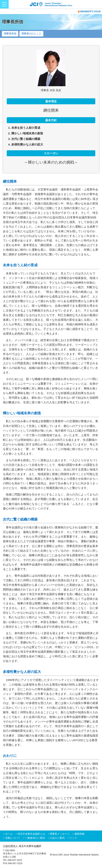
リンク (73, 838)
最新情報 (79, 834)
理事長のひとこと (31, 34)
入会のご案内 (57, 838)
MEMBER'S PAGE (89, 11)
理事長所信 (10, 34)
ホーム (9, 834)
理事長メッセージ (60, 834)
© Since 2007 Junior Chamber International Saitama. (75, 855)
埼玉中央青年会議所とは (31, 834)
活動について (13, 838)
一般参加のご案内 (35, 838)
